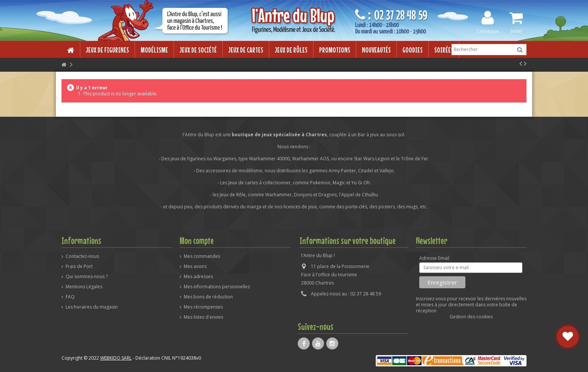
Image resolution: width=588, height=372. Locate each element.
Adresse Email (434, 258)
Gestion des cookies (471, 317)
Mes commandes (202, 256)
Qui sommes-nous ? (87, 277)
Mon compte (197, 241)
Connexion (488, 31)
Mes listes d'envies (203, 317)
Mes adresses (198, 277)
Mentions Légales (84, 287)
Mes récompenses (203, 307)
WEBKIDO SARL (116, 358)
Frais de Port (79, 267)
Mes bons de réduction (208, 297)
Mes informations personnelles (217, 287)
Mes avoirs (195, 267)
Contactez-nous (82, 256)
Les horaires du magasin (92, 307)
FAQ (70, 297)
